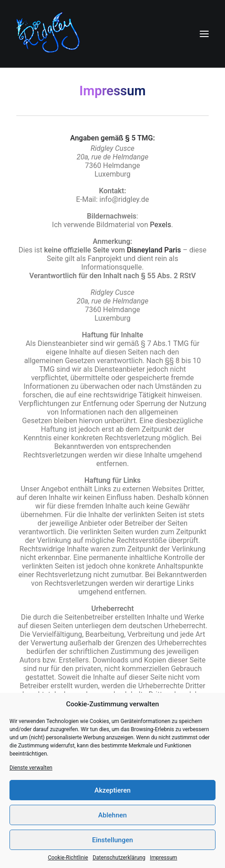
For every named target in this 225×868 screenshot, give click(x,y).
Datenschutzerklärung (119, 858)
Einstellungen (113, 840)
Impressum (164, 858)
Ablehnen (112, 815)
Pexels (161, 225)
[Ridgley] (50, 34)
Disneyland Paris (154, 250)
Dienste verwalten (31, 768)
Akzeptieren (112, 790)
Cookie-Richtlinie (68, 858)
